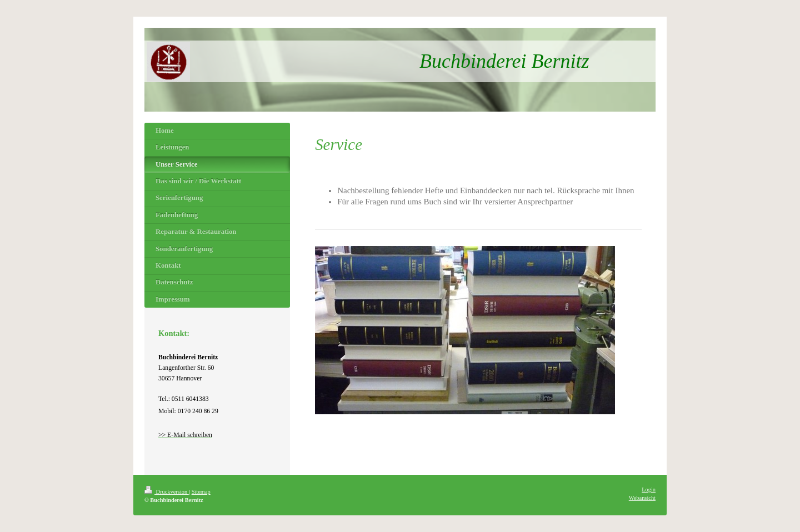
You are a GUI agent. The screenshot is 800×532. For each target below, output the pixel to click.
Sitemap (201, 492)
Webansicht (642, 498)
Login (649, 490)
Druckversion (167, 492)
